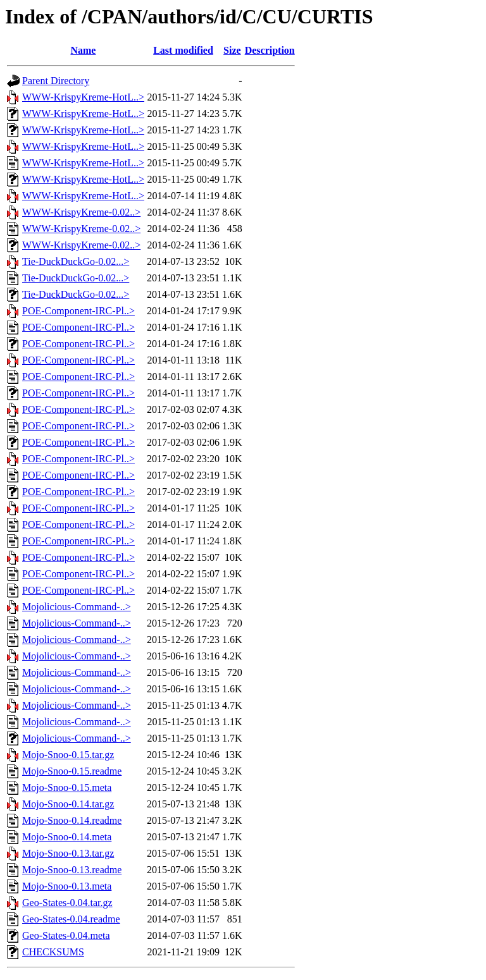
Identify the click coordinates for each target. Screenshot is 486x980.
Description (270, 50)
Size (232, 50)
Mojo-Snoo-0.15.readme (72, 771)
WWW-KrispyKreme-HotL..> (83, 97)
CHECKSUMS (53, 952)
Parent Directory (56, 81)
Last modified (183, 50)
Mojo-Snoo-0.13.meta (67, 886)
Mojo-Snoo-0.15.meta (67, 787)
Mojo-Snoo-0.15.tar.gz (68, 755)
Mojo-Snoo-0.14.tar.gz (68, 804)
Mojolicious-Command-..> (77, 607)
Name (83, 50)
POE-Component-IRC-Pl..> (78, 311)
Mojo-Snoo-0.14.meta (67, 837)
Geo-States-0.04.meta (66, 935)
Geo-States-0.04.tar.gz (67, 903)
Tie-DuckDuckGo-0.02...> (76, 261)
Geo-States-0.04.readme (71, 919)
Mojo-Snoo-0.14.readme (72, 820)
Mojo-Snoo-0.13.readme (72, 870)
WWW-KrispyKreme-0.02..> (81, 212)
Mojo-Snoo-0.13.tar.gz (68, 853)
